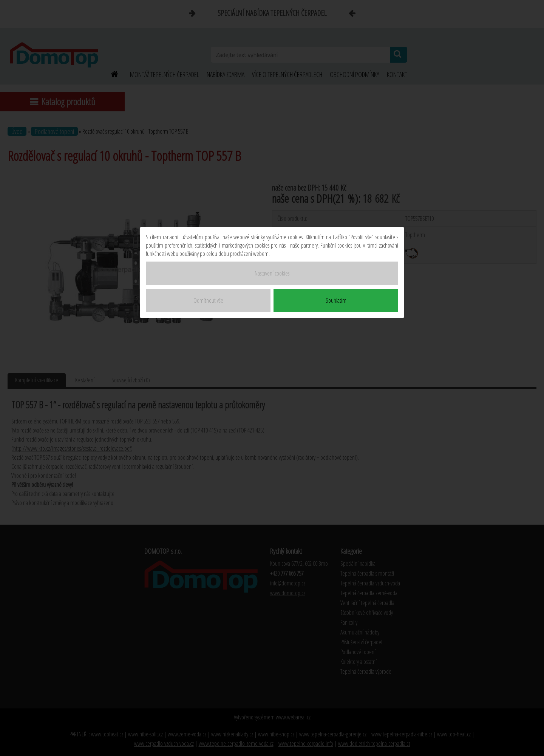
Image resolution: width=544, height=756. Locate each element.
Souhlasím (336, 300)
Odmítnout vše (208, 300)
